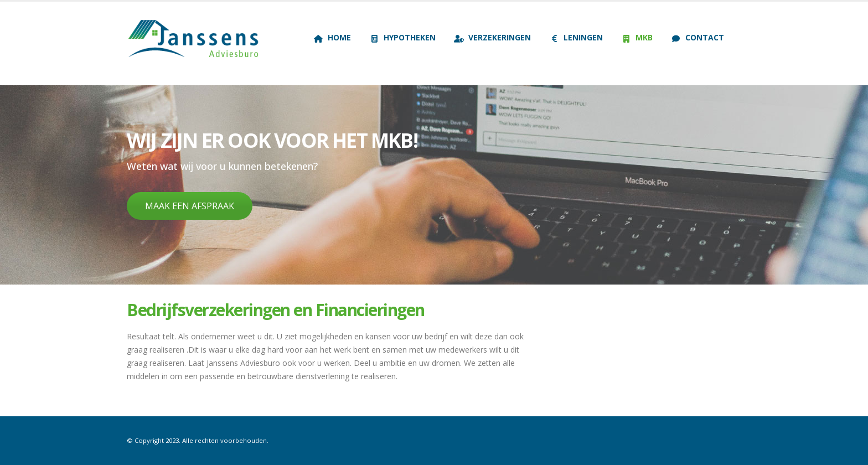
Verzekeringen (492, 37)
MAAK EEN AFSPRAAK (190, 206)
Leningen (576, 37)
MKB (637, 37)
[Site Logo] (196, 38)
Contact (697, 37)
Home (332, 37)
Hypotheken (402, 37)
